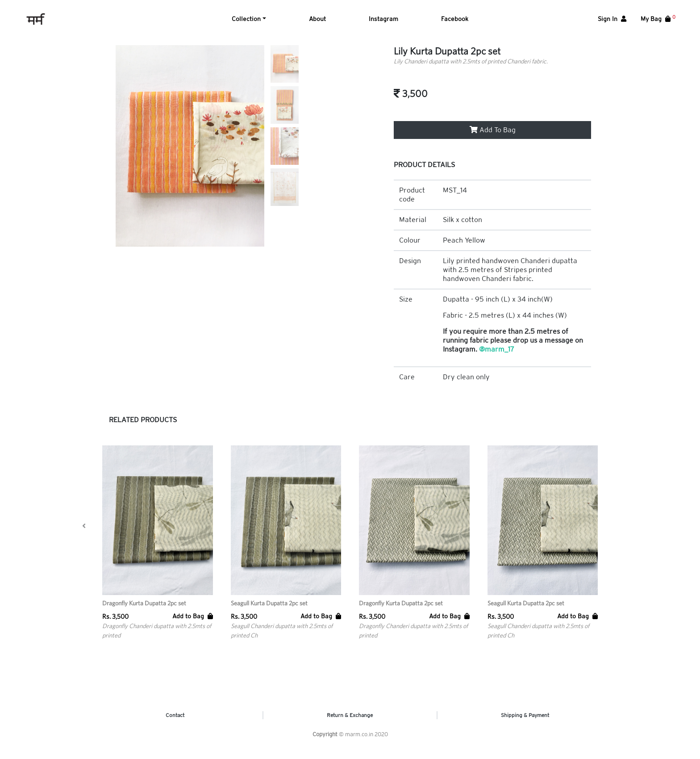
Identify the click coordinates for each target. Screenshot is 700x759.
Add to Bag (193, 623)
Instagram (383, 22)
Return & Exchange (350, 722)
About (317, 22)
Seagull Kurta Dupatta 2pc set (269, 610)
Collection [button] (246, 22)
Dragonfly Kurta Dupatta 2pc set (144, 610)
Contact (175, 722)
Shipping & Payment (525, 722)
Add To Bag (493, 137)
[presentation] (84, 533)
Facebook (455, 22)
